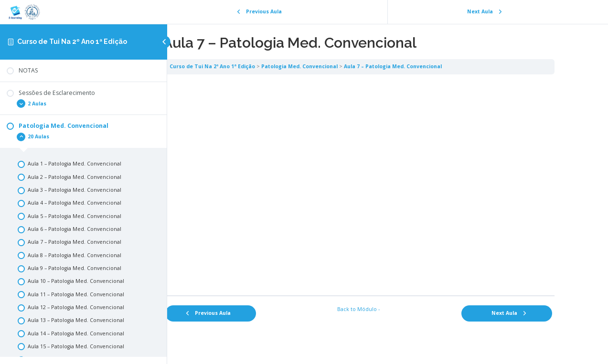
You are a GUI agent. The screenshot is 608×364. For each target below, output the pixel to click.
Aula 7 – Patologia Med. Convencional (431, 66)
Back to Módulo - (388, 309)
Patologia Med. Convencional (337, 66)
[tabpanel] (388, 185)
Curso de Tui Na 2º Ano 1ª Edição (72, 42)
